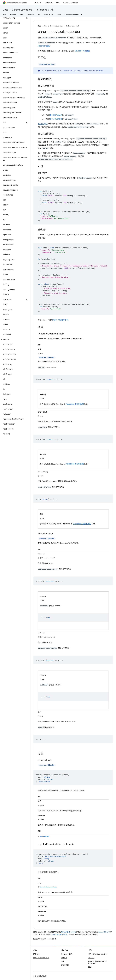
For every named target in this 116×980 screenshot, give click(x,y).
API (52, 10)
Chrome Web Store (72, 15)
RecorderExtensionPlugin (48, 887)
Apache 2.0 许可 (104, 932)
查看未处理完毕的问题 (41, 958)
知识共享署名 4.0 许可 (69, 932)
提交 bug (36, 954)
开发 (22, 15)
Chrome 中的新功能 (71, 3)
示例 (59, 15)
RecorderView (45, 836)
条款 (35, 976)
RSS (90, 967)
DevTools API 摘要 (82, 51)
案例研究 (49, 3)
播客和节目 (65, 965)
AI (39, 15)
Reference (41, 10)
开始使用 (13, 15)
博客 (58, 3)
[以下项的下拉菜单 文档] (41, 3)
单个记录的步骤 (56, 119)
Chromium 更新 (66, 954)
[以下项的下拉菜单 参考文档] (53, 15)
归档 (62, 961)
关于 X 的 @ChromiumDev (98, 954)
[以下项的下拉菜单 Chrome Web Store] (82, 15)
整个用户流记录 (56, 115)
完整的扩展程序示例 (60, 320)
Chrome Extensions (22, 10)
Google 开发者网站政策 (59, 935)
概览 (4, 15)
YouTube (91, 958)
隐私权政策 (42, 976)
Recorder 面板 (44, 46)
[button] (15, 339)
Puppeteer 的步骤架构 (82, 524)
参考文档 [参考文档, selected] (47, 15)
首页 (39, 26)
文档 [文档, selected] (37, 3)
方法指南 (31, 15)
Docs (5, 10)
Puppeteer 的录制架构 (75, 404)
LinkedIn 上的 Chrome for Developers (97, 962)
